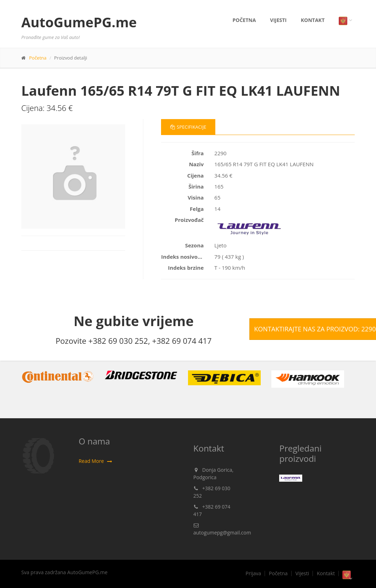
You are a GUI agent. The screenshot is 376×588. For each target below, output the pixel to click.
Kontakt (313, 20)
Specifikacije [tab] (188, 127)
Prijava (253, 573)
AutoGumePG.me (79, 22)
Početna (244, 20)
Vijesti (278, 20)
